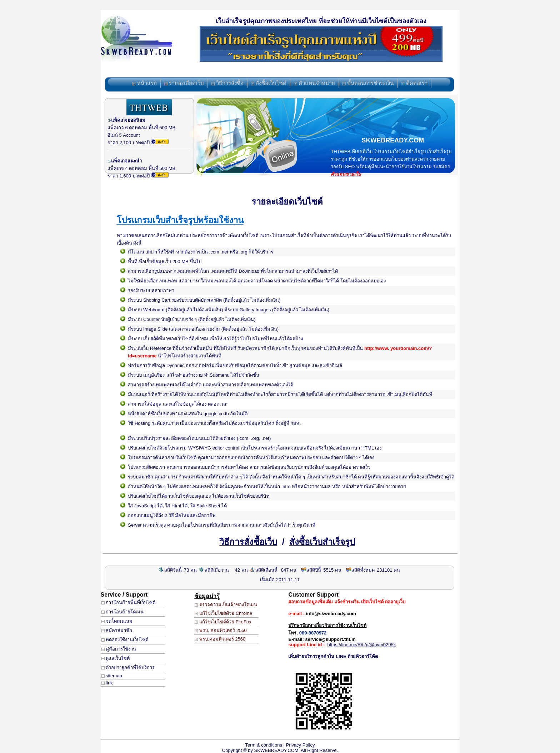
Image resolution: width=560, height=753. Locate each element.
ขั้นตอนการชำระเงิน (368, 83)
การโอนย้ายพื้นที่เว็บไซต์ (129, 603)
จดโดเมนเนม (117, 621)
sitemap (112, 676)
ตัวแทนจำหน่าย (314, 83)
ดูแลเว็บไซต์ (116, 658)
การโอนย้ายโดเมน (123, 612)
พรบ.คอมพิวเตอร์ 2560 (220, 639)
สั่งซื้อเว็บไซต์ (269, 83)
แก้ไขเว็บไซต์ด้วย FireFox (223, 622)
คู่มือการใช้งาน (119, 649)
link (107, 683)
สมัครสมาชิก (117, 630)
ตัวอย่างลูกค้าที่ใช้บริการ (128, 667)
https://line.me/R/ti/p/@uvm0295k (362, 645)
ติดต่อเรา (414, 83)
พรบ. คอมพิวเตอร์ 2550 (221, 630)
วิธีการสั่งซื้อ (227, 83)
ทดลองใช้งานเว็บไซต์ (125, 640)
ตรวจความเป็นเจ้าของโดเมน (226, 605)
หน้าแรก (144, 83)
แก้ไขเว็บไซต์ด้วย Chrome (223, 613)
